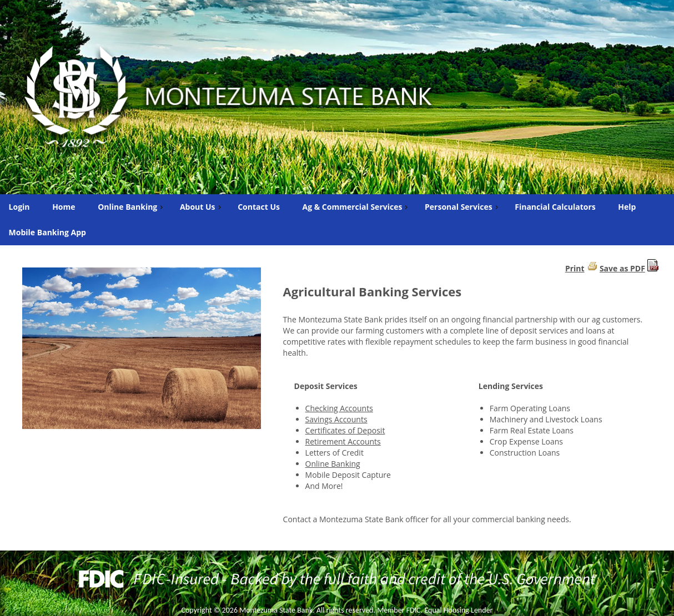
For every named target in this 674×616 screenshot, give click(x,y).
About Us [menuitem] (202, 207)
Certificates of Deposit (345, 430)
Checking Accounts (339, 408)
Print (575, 268)
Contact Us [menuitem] (259, 207)
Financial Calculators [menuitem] (555, 207)
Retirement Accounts (343, 441)
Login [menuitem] (19, 207)
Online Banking (333, 464)
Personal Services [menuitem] (463, 207)
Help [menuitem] (627, 207)
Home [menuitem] (64, 207)
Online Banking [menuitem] (132, 207)
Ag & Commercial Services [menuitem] (357, 207)
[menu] (337, 220)
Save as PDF (622, 268)
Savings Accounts (336, 419)
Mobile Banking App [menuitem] (47, 232)
